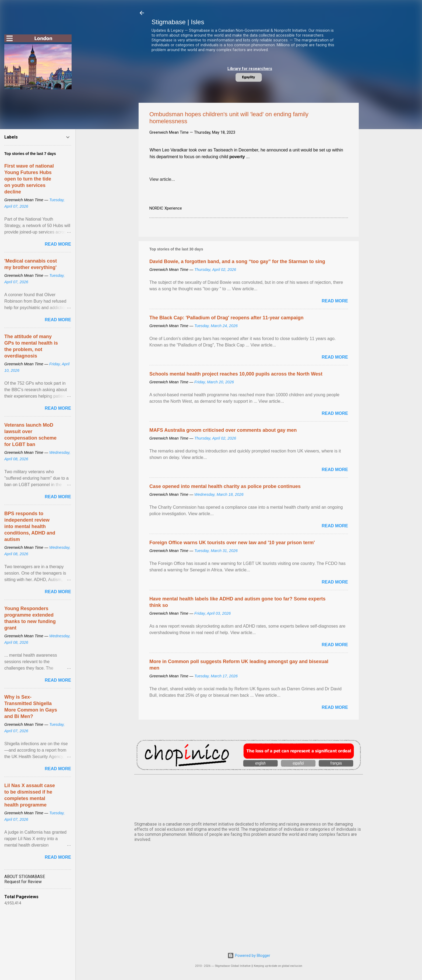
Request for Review (23, 882)
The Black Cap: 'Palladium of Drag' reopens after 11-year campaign (226, 318)
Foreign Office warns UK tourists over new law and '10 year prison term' (232, 543)
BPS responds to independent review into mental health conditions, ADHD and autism (30, 526)
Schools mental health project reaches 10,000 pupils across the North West (236, 374)
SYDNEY (249, 797)
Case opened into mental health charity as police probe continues (225, 486)
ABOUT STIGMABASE (25, 877)
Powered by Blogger (249, 956)
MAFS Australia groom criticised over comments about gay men (223, 430)
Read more (335, 301)
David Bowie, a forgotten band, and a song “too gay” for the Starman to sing (237, 261)
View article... (162, 179)
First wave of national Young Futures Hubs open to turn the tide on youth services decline (29, 179)
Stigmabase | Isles (178, 22)
